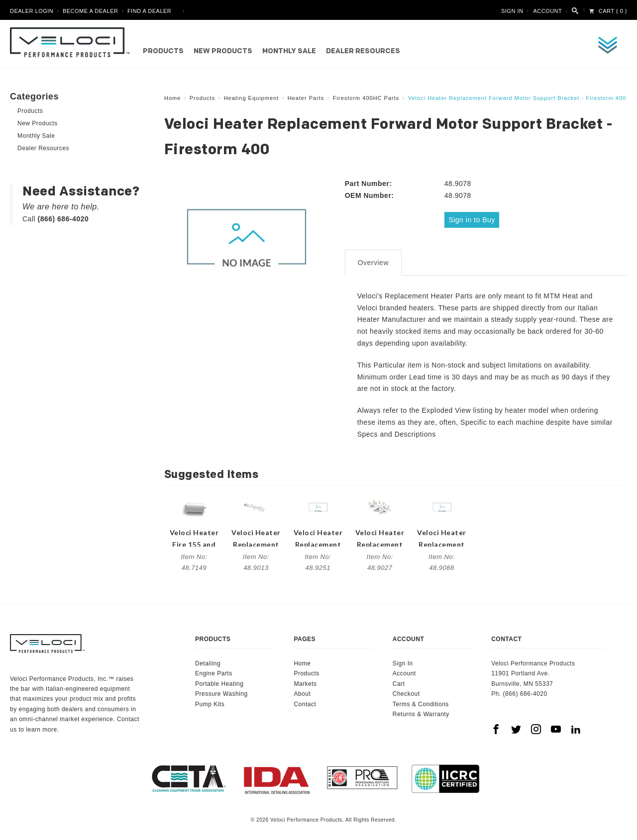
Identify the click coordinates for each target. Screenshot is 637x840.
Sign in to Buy (474, 219)
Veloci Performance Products (72, 42)
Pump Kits (210, 701)
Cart (399, 681)
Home (302, 660)
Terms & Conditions (421, 701)
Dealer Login (32, 11)
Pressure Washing (221, 691)
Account (547, 11)
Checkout (406, 691)
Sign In (512, 11)
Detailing (208, 660)
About (302, 691)
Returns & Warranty (421, 711)
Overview (373, 260)
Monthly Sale (289, 51)
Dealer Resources (363, 51)
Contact (305, 701)
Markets (305, 681)
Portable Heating (219, 681)
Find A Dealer (149, 11)
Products (163, 51)
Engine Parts (214, 671)
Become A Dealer (90, 11)
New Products (223, 51)
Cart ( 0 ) (608, 11)
